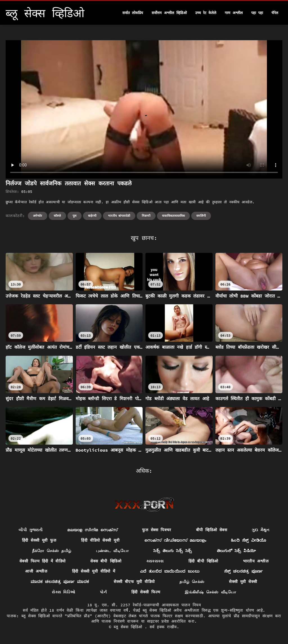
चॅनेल (275, 13)
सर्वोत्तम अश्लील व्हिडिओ (169, 13)
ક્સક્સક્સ (155, 561)
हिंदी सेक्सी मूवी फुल (39, 540)
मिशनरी (146, 216)
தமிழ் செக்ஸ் (192, 582)
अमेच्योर (38, 216)
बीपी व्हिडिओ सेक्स (211, 530)
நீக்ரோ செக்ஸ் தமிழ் (52, 551)
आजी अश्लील (36, 571)
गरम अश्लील (234, 13)
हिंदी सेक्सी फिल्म (146, 592)
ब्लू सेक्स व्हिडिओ (129, 627)
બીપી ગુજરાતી (31, 530)
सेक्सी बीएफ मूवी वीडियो (134, 582)
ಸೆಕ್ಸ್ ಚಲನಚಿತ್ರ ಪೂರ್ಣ (244, 571)
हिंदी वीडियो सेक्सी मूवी (100, 540)
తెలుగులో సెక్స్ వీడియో (237, 551)
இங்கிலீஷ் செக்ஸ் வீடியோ (210, 592)
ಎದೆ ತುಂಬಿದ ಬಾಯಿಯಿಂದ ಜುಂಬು (170, 571)
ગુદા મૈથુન (261, 530)
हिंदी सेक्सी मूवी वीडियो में (94, 571)
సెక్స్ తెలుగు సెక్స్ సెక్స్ (173, 551)
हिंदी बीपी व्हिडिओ (203, 561)
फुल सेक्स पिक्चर (157, 530)
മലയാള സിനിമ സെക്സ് (92, 530)
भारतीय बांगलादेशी (119, 216)
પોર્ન (103, 592)
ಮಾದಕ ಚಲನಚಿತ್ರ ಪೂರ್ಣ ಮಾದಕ (60, 582)
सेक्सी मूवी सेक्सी (243, 582)
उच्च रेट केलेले (206, 13)
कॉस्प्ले (57, 216)
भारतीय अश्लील (256, 561)
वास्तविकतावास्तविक (173, 216)
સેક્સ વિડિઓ (63, 592)
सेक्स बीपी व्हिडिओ (106, 561)
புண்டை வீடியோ (112, 551)
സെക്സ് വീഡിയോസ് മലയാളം (175, 540)
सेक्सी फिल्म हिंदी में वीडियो (42, 561)
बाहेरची (92, 216)
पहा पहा (257, 13)
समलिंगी (201, 216)
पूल (75, 216)
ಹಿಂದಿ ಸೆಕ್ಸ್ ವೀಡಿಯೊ (248, 540)
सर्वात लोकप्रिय (133, 13)
